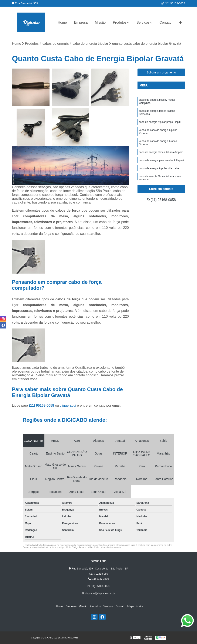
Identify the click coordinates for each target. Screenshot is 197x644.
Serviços (143, 22)
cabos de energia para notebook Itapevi (161, 160)
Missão (100, 22)
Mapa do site (135, 606)
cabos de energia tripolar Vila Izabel (159, 168)
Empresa (81, 22)
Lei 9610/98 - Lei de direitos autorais (104, 547)
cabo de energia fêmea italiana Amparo (161, 152)
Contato (166, 22)
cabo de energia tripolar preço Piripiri (160, 122)
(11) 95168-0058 (173, 3)
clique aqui (68, 405)
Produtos (120, 22)
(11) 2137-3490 (98, 579)
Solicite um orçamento (161, 72)
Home (62, 22)
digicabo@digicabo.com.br (98, 594)
